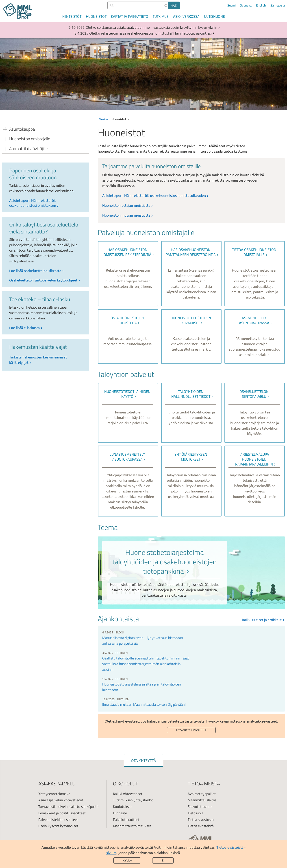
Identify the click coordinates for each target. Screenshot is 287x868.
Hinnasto (120, 813)
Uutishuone (214, 16)
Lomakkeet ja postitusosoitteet (62, 813)
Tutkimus (161, 16)
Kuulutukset (122, 806)
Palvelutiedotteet (126, 820)
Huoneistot (96, 16)
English (261, 5)
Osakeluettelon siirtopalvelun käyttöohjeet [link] (43, 280)
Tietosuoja (196, 813)
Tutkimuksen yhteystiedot (133, 800)
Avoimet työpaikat (202, 794)
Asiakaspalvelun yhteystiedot (61, 800)
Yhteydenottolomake (54, 794)
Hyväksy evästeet (191, 730)
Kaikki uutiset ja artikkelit (262, 620)
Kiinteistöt (72, 16)
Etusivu (103, 119)
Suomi (232, 5)
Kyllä (127, 860)
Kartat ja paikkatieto (130, 16)
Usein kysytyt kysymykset (58, 826)
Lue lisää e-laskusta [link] (24, 327)
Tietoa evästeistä (201, 826)
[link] (128, 274)
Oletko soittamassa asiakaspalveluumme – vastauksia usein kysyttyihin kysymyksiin (151, 27)
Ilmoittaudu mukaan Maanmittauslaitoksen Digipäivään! (144, 704)
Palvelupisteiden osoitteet (58, 820)
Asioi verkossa (186, 16)
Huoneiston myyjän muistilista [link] (126, 215)
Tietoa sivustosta (201, 820)
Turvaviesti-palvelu (53, 806)
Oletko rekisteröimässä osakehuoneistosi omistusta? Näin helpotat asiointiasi (150, 33)
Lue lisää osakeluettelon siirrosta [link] (35, 270)
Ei (163, 860)
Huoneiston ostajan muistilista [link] (126, 205)
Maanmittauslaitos (202, 800)
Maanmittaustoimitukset (132, 826)
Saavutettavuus (200, 806)
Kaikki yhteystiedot (128, 794)
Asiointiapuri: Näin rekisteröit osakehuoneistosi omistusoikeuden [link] (154, 195)
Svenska (246, 5)
